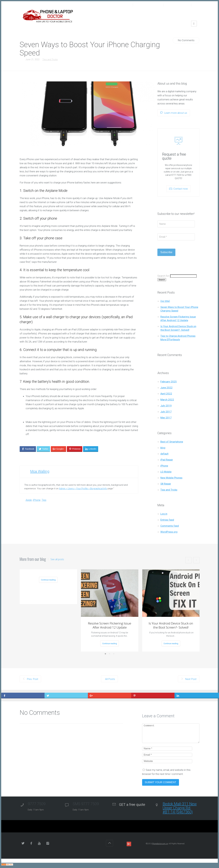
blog (163, 448)
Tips (44, 500)
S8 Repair (166, 484)
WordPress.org (169, 532)
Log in (164, 514)
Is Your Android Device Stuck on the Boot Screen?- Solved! (171, 625)
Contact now (178, 189)
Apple (29, 500)
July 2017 (166, 412)
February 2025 (169, 382)
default (164, 454)
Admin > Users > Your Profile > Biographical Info (83, 489)
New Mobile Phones (171, 478)
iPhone (37, 500)
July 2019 (166, 406)
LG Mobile (166, 472)
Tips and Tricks (50, 59)
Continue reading (48, 580)
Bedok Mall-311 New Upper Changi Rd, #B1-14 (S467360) (180, 808)
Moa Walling (40, 471)
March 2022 (167, 400)
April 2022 (166, 394)
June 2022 (166, 388)
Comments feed (170, 526)
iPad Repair (167, 460)
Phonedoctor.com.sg (160, 844)
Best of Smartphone (172, 442)
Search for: (163, 276)
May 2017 (166, 418)
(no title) (165, 301)
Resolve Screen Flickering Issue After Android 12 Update (110, 625)
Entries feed (167, 520)
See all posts (57, 559)
